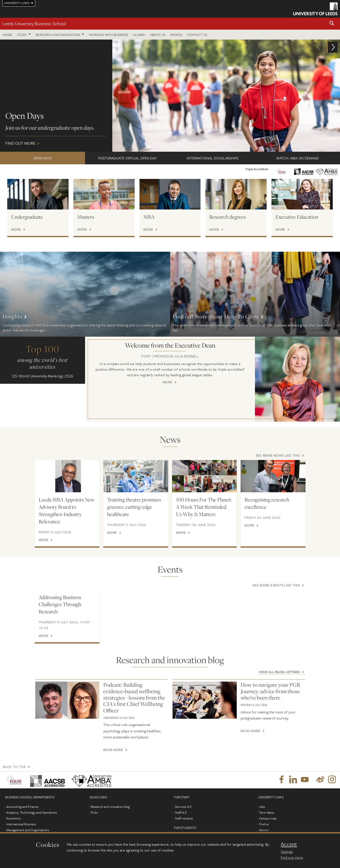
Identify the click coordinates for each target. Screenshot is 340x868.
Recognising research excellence (267, 503)
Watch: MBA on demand (297, 158)
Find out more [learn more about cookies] (292, 857)
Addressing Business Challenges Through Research (60, 604)
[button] (332, 24)
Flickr (94, 812)
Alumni (139, 35)
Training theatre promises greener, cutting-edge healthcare (134, 507)
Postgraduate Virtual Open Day (127, 158)
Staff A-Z (181, 812)
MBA (149, 217)
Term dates (266, 812)
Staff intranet (184, 818)
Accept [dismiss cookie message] (289, 844)
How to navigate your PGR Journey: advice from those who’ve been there (270, 691)
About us (157, 35)
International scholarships (213, 158)
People (176, 35)
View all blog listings (279, 672)
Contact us (197, 35)
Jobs (262, 807)
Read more (113, 750)
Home (7, 35)
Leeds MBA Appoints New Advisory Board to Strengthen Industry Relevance (67, 510)
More (16, 229)
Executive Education (297, 217)
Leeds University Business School (34, 23)
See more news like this (278, 455)
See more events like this (276, 585)
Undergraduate (27, 217)
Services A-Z (183, 807)
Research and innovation (58, 35)
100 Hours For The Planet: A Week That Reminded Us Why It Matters (204, 507)
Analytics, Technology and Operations (32, 812)
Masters (86, 217)
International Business (21, 824)
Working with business (109, 35)
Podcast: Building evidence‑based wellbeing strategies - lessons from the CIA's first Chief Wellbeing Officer (134, 698)
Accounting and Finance (22, 807)
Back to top (14, 767)
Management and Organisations (28, 830)
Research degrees (227, 217)
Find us (264, 824)
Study (22, 35)
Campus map (268, 818)
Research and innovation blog (110, 807)
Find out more (170, 96)
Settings (287, 851)
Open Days (43, 158)
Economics (13, 818)
